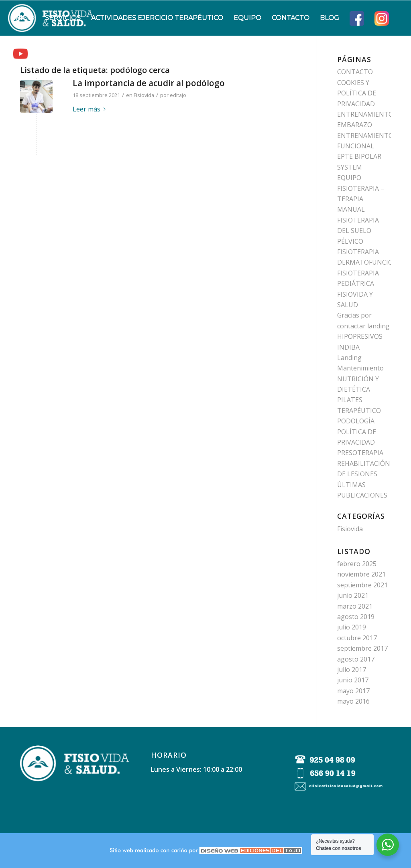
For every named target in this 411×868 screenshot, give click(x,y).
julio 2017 (352, 670)
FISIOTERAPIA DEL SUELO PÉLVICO (358, 231)
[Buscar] (41, 53)
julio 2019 (352, 627)
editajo (178, 95)
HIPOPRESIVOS (360, 336)
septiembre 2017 (362, 648)
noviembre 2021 (361, 574)
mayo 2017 (353, 691)
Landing (349, 358)
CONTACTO (355, 72)
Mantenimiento (360, 368)
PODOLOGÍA (356, 421)
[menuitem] (24, 18)
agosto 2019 (356, 617)
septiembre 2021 (362, 585)
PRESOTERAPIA (360, 453)
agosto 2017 (356, 659)
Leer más (91, 109)
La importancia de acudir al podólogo (149, 83)
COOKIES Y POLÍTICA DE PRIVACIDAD (357, 93)
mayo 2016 (353, 701)
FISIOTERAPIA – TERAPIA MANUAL (361, 199)
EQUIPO (349, 178)
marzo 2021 (355, 606)
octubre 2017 (357, 638)
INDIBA (348, 347)
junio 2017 (353, 680)
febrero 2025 (357, 564)
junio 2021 (353, 595)
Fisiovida (144, 95)
